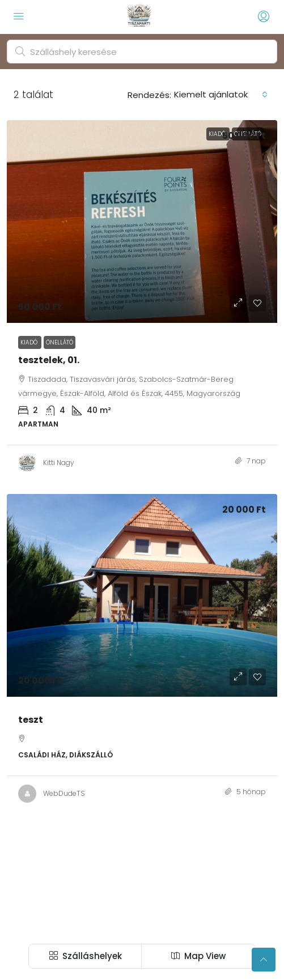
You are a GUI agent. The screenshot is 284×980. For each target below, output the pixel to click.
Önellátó (60, 342)
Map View (198, 956)
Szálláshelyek (86, 956)
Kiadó (30, 342)
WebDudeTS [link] (64, 793)
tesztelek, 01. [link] (49, 360)
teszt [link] (31, 720)
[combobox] (221, 95)
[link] (142, 221)
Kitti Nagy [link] (59, 463)
